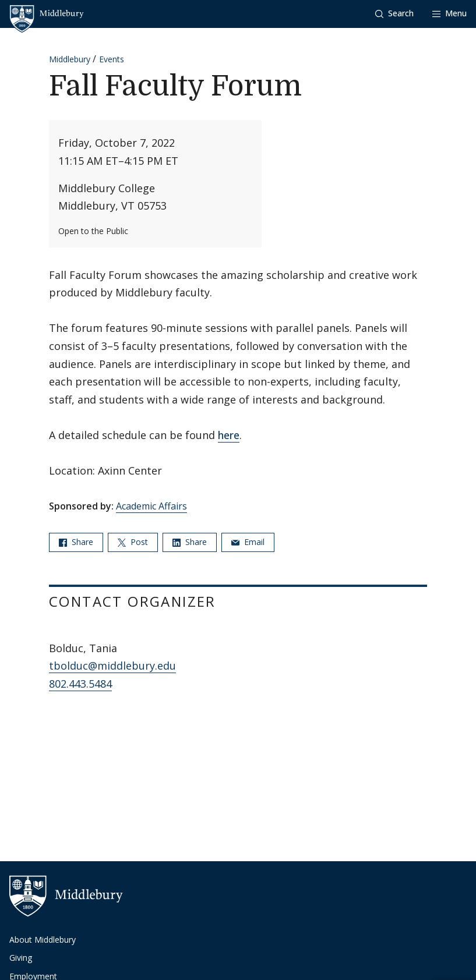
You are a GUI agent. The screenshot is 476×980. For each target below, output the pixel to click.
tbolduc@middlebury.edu (112, 666)
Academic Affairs (151, 506)
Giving (21, 958)
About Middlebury (43, 940)
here (229, 435)
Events (112, 59)
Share (76, 542)
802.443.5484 (80, 684)
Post (133, 542)
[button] (394, 14)
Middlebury (70, 59)
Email (248, 542)
